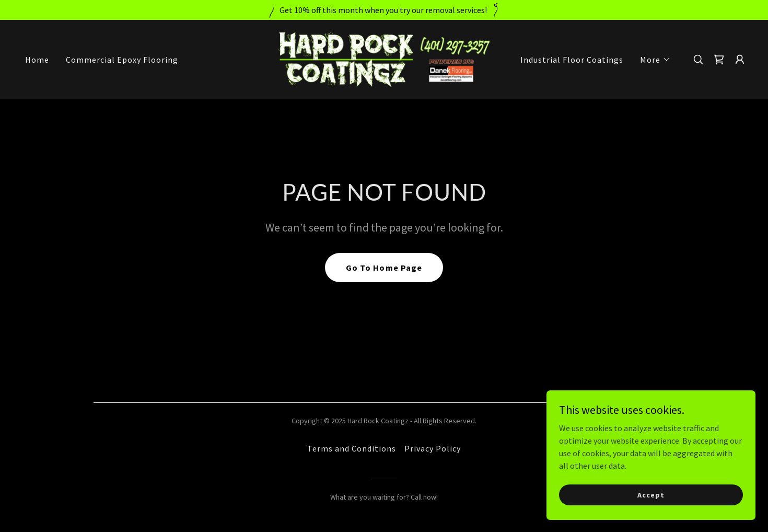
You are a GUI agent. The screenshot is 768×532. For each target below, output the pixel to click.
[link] (384, 59)
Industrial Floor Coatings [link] (572, 60)
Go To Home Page (384, 268)
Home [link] (37, 60)
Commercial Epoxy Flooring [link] (122, 60)
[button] (655, 60)
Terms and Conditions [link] (352, 448)
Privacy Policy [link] (433, 448)
